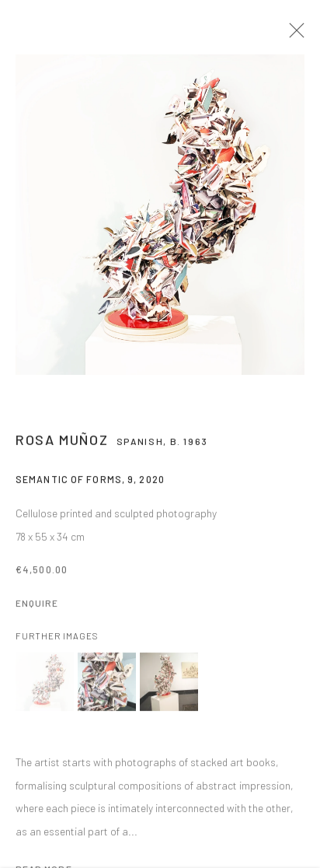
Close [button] (298, 35)
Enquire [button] (37, 608)
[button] (45, 687)
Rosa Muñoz (62, 445)
